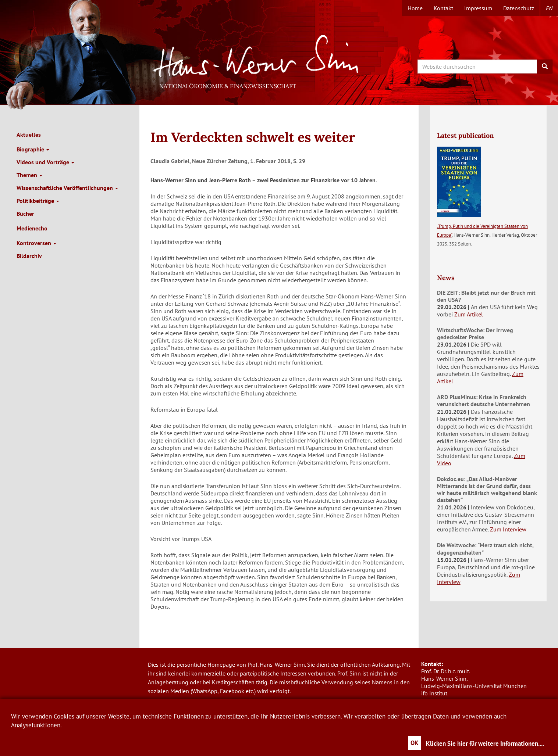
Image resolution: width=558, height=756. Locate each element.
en (549, 8)
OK (415, 743)
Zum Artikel (469, 314)
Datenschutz (519, 8)
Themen (29, 175)
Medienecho (32, 228)
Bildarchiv (29, 256)
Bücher (25, 214)
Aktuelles (29, 135)
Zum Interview (508, 529)
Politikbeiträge (38, 201)
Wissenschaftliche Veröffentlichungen (67, 188)
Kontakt (443, 8)
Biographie (33, 149)
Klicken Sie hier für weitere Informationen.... (485, 744)
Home (415, 8)
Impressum (478, 8)
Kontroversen (36, 243)
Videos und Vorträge (45, 162)
